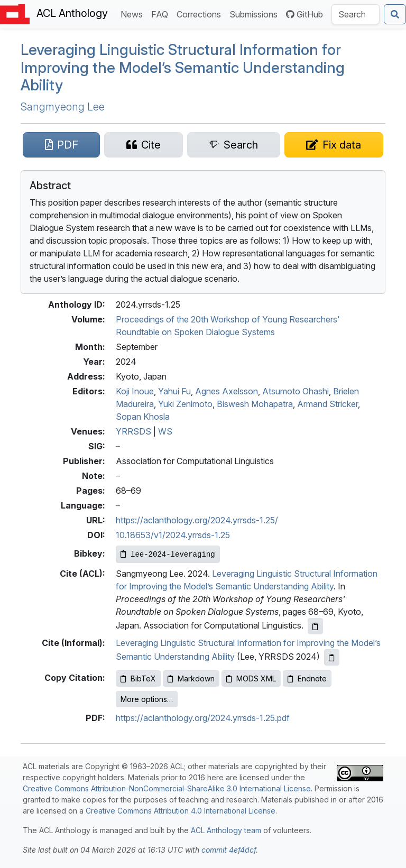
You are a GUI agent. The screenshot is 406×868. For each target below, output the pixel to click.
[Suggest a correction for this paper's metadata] (334, 145)
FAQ (162, 13)
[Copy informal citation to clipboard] (332, 657)
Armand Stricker (327, 404)
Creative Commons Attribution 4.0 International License (181, 811)
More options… (147, 699)
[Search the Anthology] (356, 14)
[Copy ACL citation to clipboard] (315, 626)
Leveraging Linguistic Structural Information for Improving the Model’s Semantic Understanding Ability (183, 67)
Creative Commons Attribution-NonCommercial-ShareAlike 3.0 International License (167, 788)
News (134, 13)
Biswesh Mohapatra (255, 404)
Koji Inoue (135, 391)
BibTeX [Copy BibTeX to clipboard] (138, 678)
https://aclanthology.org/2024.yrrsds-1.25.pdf (203, 718)
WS (165, 431)
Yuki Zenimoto (185, 404)
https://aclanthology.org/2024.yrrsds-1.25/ (197, 520)
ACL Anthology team (226, 830)
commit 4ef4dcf (229, 850)
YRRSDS (133, 431)
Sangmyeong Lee (63, 107)
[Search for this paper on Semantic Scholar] (234, 145)
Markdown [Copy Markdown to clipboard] (191, 678)
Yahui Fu (174, 391)
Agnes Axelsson (227, 391)
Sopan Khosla (143, 417)
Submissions (256, 13)
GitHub (304, 14)
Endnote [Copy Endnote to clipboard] (307, 678)
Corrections (201, 13)
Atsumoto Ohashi (296, 391)
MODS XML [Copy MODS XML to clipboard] (251, 678)
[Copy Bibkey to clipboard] (168, 554)
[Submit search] (395, 14)
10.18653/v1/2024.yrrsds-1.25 (173, 535)
